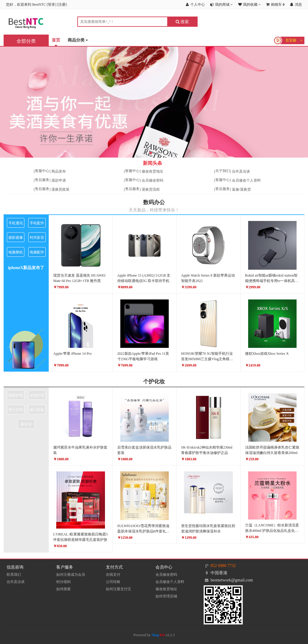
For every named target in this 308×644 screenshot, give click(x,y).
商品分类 (78, 40)
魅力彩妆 (37, 410)
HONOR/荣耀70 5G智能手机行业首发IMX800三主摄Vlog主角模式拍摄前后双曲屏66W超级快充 (207, 359)
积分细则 (63, 582)
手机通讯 (16, 223)
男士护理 (16, 410)
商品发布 (59, 171)
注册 (62, 5)
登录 (51, 5)
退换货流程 (151, 189)
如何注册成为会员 (71, 575)
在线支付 (113, 575)
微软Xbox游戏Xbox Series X (267, 354)
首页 (56, 40)
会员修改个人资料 (246, 180)
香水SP (26, 424)
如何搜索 (63, 589)
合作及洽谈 (241, 171)
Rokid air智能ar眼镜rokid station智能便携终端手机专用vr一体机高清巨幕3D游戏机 (272, 281)
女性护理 (37, 395)
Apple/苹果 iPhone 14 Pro (72, 354)
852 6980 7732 (223, 566)
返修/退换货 (241, 189)
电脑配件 (37, 252)
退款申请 (59, 180)
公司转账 (113, 582)
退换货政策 (60, 189)
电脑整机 (16, 252)
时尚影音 (37, 238)
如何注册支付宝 (119, 589)
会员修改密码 (152, 180)
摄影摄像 (16, 238)
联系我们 (14, 575)
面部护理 (16, 395)
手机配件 (37, 223)
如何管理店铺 (166, 596)
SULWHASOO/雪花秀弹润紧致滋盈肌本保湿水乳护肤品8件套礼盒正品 (143, 531)
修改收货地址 (152, 171)
